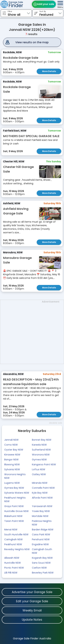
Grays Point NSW (14, 506)
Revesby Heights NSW (17, 549)
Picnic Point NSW (14, 568)
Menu (60, 7)
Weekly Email (32, 610)
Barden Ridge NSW (43, 530)
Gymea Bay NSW (14, 488)
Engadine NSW (40, 544)
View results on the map (32, 42)
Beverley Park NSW (43, 573)
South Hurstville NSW (16, 534)
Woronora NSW (41, 455)
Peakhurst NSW (13, 544)
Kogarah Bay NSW (42, 558)
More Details (49, 71)
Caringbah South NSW (42, 551)
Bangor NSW (11, 460)
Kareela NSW (39, 445)
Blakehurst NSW (13, 516)
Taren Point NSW (14, 521)
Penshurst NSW (41, 539)
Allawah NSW (12, 558)
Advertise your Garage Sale (32, 592)
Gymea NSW (39, 460)
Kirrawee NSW (12, 455)
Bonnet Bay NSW (42, 440)
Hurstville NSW (13, 563)
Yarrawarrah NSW (42, 506)
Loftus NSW (39, 469)
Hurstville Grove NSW (16, 511)
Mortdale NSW (40, 516)
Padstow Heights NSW (42, 523)
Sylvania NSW (12, 469)
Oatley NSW (39, 474)
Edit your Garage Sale (32, 601)
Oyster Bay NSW (14, 450)
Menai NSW (11, 530)
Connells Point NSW (43, 488)
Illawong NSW (12, 464)
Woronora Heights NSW (15, 476)
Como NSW (11, 445)
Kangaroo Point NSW (44, 464)
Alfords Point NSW (42, 498)
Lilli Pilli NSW (11, 573)
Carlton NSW (39, 568)
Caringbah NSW (13, 539)
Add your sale (46, 4)
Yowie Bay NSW (41, 511)
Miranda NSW (40, 483)
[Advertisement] (32, 332)
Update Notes (32, 620)
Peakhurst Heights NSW (15, 499)
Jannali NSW (11, 440)
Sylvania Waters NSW (17, 493)
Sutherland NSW (41, 450)
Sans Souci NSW (41, 563)
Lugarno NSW (12, 483)
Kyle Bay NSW (40, 493)
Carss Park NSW (41, 534)
